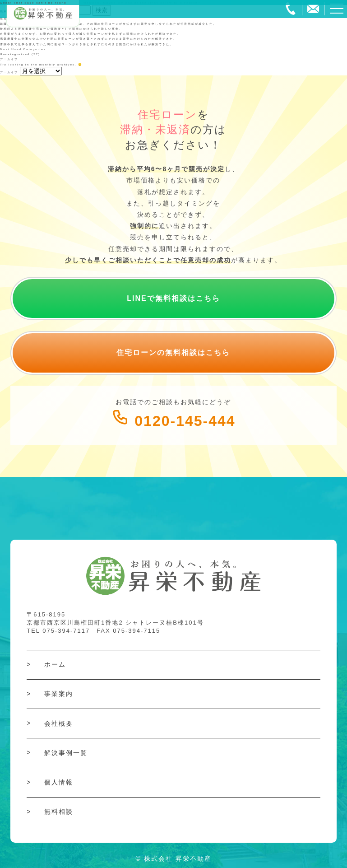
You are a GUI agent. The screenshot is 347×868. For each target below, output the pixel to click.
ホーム (55, 664)
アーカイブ (9, 72)
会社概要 (59, 723)
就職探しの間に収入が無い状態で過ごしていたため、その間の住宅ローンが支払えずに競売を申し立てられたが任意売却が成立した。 (108, 24)
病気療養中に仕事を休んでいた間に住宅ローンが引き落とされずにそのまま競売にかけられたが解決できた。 (88, 39)
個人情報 (59, 782)
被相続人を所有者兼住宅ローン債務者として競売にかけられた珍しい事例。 (61, 29)
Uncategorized (15, 54)
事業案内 (59, 694)
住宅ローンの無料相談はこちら (173, 352)
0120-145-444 (173, 421)
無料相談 (59, 812)
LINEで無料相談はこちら (173, 298)
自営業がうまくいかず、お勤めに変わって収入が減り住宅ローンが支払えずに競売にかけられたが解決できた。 (90, 34)
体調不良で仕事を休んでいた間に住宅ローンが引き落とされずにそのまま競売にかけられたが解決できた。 (87, 44)
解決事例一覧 (66, 753)
